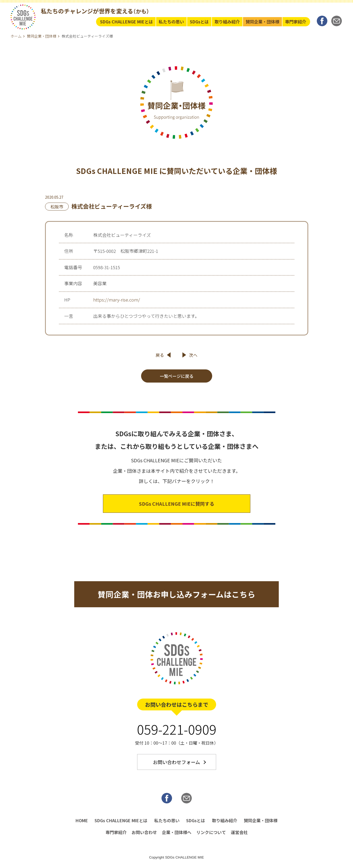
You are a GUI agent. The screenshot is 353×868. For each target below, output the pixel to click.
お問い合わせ (144, 834)
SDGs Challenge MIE (23, 17)
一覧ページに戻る (177, 377)
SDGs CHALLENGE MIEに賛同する (177, 504)
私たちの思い (171, 22)
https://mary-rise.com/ (117, 300)
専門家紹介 (296, 22)
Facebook (322, 21)
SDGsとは (199, 22)
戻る (160, 356)
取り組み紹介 (227, 22)
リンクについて (211, 834)
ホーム (16, 36)
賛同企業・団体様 (262, 22)
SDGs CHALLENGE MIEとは (126, 22)
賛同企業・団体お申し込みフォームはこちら (176, 595)
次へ (193, 356)
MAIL (337, 21)
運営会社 (239, 834)
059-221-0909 (177, 731)
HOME (82, 822)
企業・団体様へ (177, 834)
